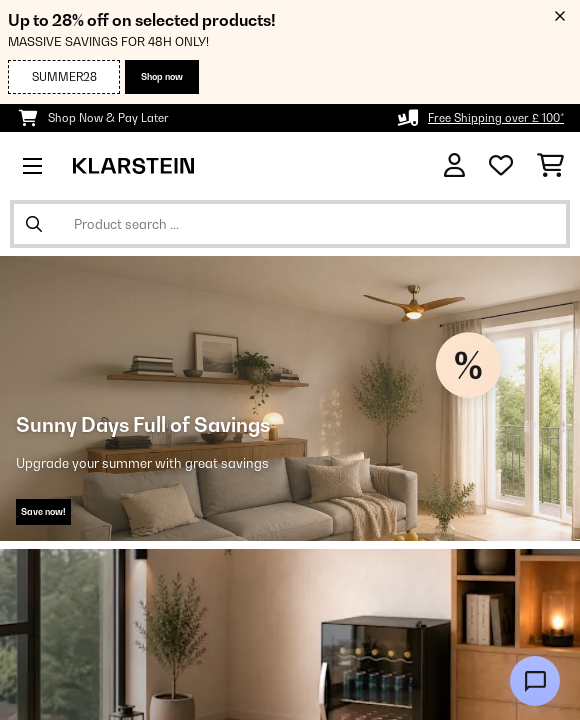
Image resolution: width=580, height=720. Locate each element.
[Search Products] (290, 224)
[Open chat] (535, 681)
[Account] (454, 165)
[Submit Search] (34, 224)
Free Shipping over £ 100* (496, 118)
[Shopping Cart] (550, 166)
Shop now (162, 76)
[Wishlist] (501, 166)
